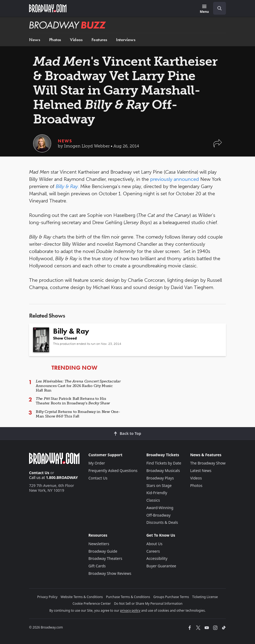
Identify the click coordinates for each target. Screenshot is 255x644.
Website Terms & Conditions (82, 597)
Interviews (126, 40)
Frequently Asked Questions (113, 471)
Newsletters (99, 544)
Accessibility (157, 558)
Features (99, 40)
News (35, 40)
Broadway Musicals (163, 471)
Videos (76, 40)
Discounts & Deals (162, 522)
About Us (154, 544)
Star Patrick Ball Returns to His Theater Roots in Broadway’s (73, 401)
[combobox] (217, 8)
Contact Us (39, 473)
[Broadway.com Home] (48, 8)
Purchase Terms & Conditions (128, 597)
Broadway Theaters (105, 558)
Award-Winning (160, 508)
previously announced (175, 179)
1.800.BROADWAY (62, 477)
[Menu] (204, 9)
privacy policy (130, 610)
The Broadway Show (208, 463)
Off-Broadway (159, 515)
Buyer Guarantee (161, 566)
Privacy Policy (47, 597)
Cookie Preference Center (92, 604)
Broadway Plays (160, 478)
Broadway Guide (103, 551)
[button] (218, 146)
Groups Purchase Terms (171, 597)
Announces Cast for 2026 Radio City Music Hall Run (78, 386)
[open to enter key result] (220, 8)
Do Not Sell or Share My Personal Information (148, 604)
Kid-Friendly (157, 493)
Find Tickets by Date (164, 463)
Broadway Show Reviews (110, 573)
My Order (97, 463)
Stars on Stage (159, 485)
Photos (55, 40)
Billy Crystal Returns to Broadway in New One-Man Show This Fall (78, 414)
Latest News (201, 471)
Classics (153, 500)
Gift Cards (97, 566)
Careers (153, 551)
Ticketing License (205, 597)
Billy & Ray (67, 186)
